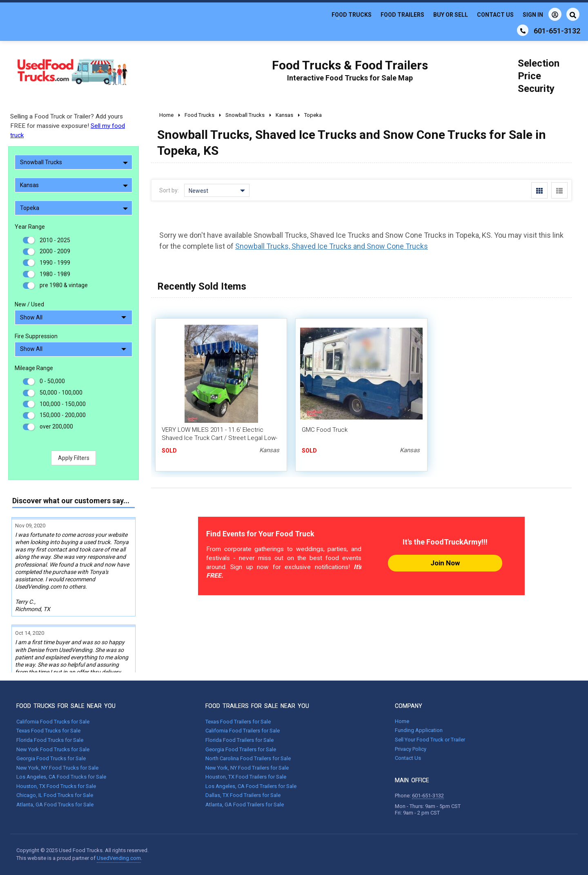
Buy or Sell (451, 15)
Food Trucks (352, 15)
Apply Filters (74, 458)
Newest (217, 191)
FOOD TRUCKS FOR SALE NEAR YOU (66, 706)
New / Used (29, 304)
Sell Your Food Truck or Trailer (430, 740)
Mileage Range (34, 368)
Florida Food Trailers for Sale (239, 740)
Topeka (74, 208)
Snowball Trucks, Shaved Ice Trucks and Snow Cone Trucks (332, 246)
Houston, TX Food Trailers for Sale (246, 777)
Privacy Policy (411, 749)
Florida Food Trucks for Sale (50, 740)
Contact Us (495, 15)
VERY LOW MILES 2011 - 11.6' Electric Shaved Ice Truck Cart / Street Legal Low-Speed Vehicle (219, 438)
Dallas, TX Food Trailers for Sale (243, 795)
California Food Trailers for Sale (243, 731)
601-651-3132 (428, 796)
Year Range (30, 227)
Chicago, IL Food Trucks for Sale (55, 795)
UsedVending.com (119, 858)
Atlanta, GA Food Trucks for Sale (55, 805)
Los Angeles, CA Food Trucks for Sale (61, 777)
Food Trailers (402, 15)
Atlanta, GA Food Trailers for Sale (245, 805)
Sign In (542, 14)
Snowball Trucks (74, 162)
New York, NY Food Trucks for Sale (57, 768)
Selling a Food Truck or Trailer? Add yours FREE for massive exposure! (68, 126)
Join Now (445, 563)
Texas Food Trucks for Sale (48, 731)
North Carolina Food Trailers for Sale (248, 758)
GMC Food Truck (325, 430)
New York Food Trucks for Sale (53, 749)
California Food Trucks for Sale (53, 722)
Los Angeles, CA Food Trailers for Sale (251, 786)
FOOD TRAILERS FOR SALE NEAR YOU (257, 706)
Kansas (74, 185)
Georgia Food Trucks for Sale (51, 758)
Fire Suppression (36, 336)
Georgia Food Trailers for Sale (241, 749)
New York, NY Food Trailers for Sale (247, 768)
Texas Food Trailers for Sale (238, 722)
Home (402, 721)
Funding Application (419, 730)
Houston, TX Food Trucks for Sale (56, 786)
